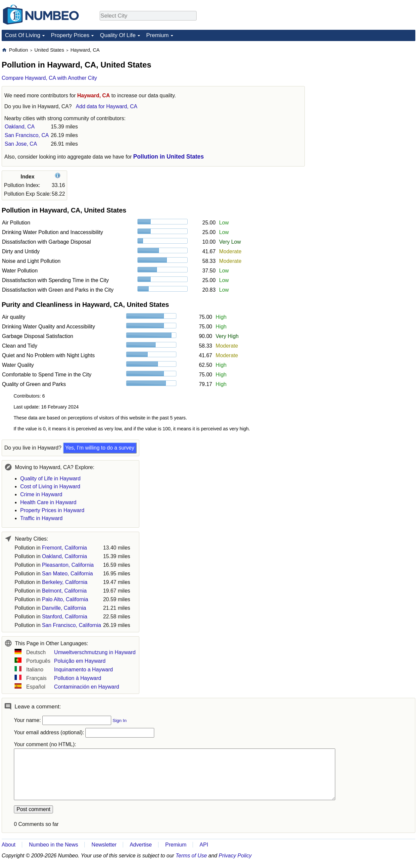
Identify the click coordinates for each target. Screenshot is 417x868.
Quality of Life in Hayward (50, 479)
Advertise (141, 845)
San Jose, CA (21, 144)
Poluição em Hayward (80, 661)
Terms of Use (191, 856)
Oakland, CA (20, 127)
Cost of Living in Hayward (50, 486)
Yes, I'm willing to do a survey (100, 448)
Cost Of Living (23, 35)
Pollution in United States (169, 157)
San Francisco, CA (27, 135)
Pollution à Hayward (77, 678)
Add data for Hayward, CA (107, 106)
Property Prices (70, 35)
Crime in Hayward (41, 494)
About (9, 845)
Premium (158, 35)
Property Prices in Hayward (52, 510)
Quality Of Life (118, 35)
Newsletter (104, 845)
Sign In (119, 721)
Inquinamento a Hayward (83, 670)
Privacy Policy (235, 856)
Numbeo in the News (53, 845)
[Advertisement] (366, 88)
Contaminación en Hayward (87, 687)
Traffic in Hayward (41, 518)
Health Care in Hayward (48, 502)
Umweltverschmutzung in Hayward (95, 652)
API (204, 845)
